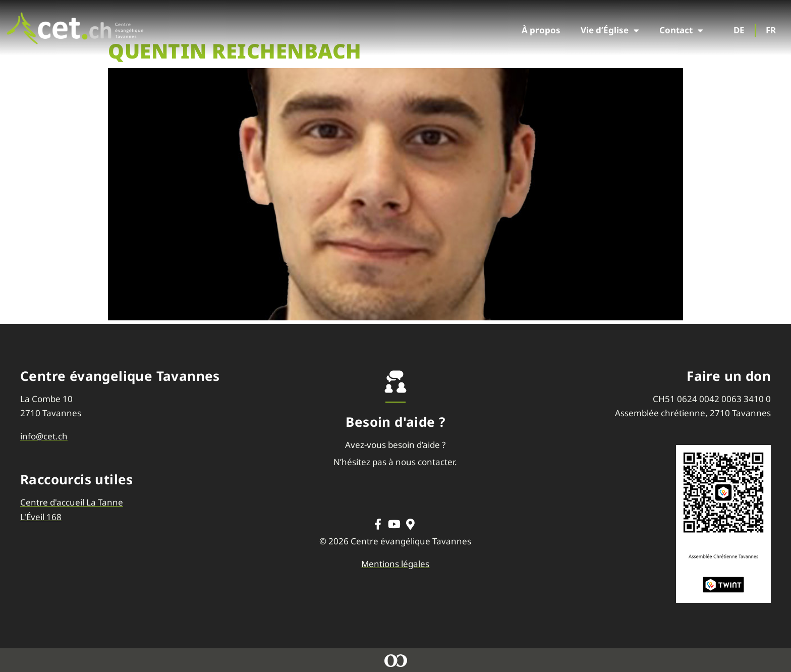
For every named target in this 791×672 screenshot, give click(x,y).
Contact (681, 31)
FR (771, 30)
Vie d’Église (610, 31)
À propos (541, 30)
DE (739, 30)
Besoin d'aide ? (395, 422)
